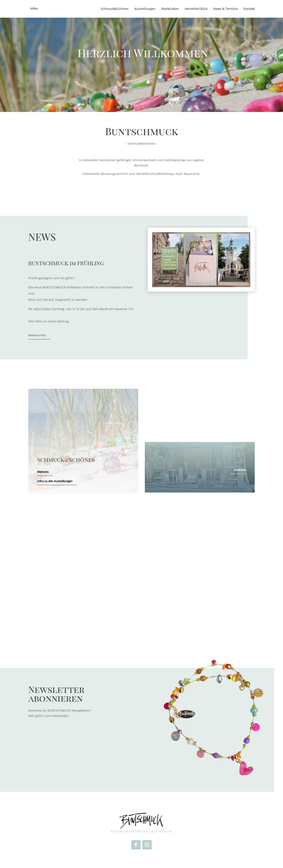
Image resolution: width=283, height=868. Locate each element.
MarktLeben (170, 9)
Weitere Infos (37, 335)
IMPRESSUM (163, 831)
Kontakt (249, 9)
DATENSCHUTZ (140, 831)
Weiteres (43, 472)
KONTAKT (118, 831)
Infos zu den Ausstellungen (55, 481)
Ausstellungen (145, 9)
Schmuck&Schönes (115, 9)
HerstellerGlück (196, 9)
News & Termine (225, 9)
